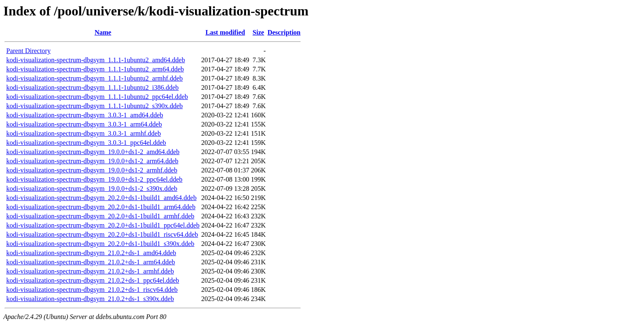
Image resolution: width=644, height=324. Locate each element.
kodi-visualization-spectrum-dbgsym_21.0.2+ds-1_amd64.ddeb (91, 253)
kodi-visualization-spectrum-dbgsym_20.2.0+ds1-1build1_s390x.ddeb (100, 244)
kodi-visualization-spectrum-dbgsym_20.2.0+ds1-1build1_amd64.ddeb (101, 198)
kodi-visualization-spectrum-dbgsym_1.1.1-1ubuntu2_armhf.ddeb (95, 78)
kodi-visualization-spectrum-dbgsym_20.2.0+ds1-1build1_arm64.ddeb (101, 207)
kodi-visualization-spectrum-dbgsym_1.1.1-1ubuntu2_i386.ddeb (93, 87)
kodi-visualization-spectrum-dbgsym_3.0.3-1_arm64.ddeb (84, 124)
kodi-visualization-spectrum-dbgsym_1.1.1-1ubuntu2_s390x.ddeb (95, 106)
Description (284, 32)
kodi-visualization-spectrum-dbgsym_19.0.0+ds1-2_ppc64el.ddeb (94, 179)
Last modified (225, 32)
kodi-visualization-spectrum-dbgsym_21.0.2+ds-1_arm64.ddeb (91, 262)
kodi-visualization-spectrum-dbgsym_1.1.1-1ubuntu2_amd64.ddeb (96, 60)
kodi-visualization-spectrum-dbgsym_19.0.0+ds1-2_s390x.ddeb (92, 189)
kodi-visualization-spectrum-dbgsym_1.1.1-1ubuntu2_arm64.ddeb (95, 69)
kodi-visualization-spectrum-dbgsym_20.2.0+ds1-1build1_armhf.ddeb (100, 216)
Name (103, 32)
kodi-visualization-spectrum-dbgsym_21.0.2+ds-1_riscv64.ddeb (92, 290)
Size (259, 32)
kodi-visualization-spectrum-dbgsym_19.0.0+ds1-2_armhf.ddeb (92, 170)
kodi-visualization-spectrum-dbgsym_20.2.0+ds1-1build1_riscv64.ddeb (102, 234)
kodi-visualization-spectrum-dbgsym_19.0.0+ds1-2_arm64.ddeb (92, 161)
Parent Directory (28, 51)
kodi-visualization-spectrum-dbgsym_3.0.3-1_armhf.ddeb (84, 133)
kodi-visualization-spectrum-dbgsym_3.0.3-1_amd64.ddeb (85, 115)
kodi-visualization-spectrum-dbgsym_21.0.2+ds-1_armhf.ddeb (90, 271)
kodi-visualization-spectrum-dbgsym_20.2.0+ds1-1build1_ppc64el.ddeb (103, 225)
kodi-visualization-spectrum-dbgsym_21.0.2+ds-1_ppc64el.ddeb (93, 280)
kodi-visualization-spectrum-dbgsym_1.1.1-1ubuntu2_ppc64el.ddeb (97, 97)
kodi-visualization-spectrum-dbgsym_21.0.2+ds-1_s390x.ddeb (90, 299)
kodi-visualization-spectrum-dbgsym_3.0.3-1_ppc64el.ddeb (86, 143)
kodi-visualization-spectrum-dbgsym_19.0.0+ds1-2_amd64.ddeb (93, 152)
